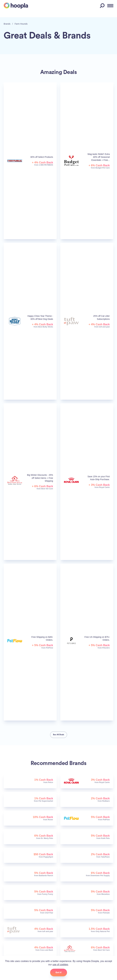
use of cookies (60, 964)
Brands (7, 24)
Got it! (59, 972)
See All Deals (59, 735)
